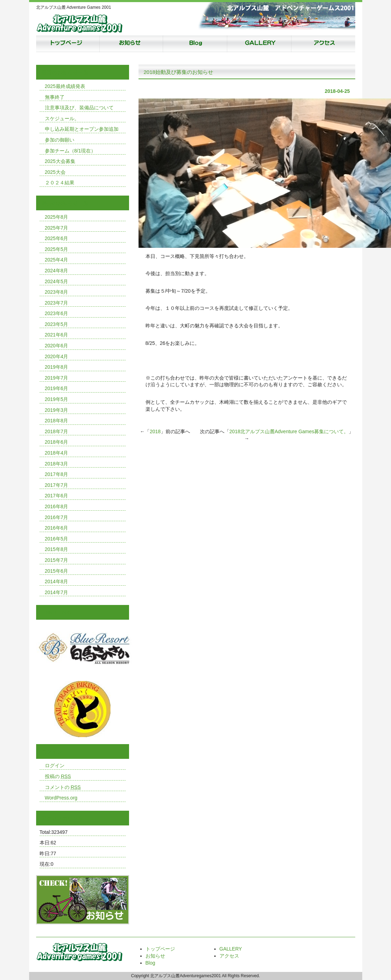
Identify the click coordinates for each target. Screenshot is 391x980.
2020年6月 (57, 346)
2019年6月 (57, 388)
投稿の (58, 776)
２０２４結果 (60, 183)
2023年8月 (57, 292)
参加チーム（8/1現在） (70, 151)
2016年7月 (57, 517)
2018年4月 (57, 453)
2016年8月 (57, 506)
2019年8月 (57, 367)
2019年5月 (57, 399)
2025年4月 (57, 260)
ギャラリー (257, 44)
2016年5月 (57, 539)
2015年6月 (57, 571)
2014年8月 (57, 581)
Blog (194, 44)
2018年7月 (57, 431)
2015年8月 (57, 549)
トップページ (68, 44)
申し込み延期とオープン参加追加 (82, 129)
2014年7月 (57, 592)
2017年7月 (57, 485)
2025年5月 (57, 249)
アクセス (320, 44)
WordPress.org (61, 798)
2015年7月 (57, 560)
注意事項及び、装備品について (79, 108)
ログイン (55, 765)
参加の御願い (60, 140)
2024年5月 (57, 281)
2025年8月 (57, 217)
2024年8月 (57, 271)
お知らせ (131, 44)
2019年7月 (57, 378)
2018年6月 (57, 442)
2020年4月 (57, 356)
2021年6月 (57, 335)
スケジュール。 (62, 118)
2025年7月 (57, 228)
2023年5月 (57, 324)
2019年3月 (57, 410)
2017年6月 (57, 496)
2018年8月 (57, 421)
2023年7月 (57, 303)
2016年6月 (57, 528)
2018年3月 (57, 464)
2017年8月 (57, 474)
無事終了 (55, 97)
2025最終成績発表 (65, 86)
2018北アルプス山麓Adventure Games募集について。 (289, 431)
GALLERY (231, 949)
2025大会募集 (60, 161)
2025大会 (55, 172)
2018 (155, 431)
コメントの (63, 787)
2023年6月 (57, 313)
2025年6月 (57, 238)
